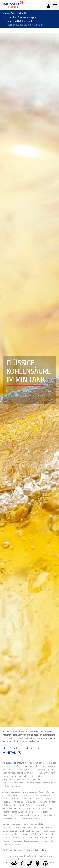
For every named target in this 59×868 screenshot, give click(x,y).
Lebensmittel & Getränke (20, 21)
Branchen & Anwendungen (21, 17)
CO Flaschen (21, 831)
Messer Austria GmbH (14, 13)
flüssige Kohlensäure (15, 763)
